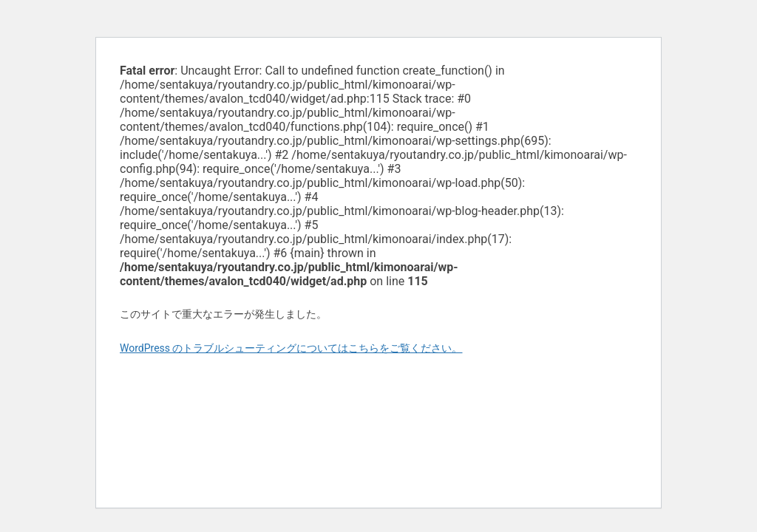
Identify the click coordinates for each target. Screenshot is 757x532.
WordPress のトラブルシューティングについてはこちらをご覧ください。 (291, 348)
